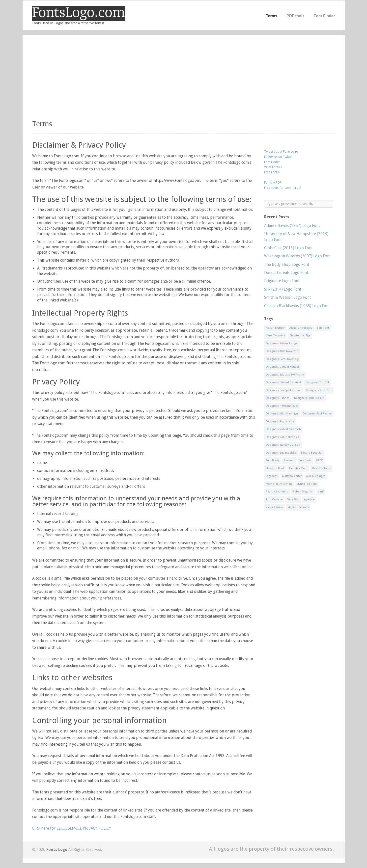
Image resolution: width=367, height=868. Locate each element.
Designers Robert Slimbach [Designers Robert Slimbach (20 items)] (283, 429)
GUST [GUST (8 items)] (320, 460)
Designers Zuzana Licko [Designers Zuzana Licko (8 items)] (281, 453)
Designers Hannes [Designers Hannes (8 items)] (278, 398)
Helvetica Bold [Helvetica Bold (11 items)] (298, 468)
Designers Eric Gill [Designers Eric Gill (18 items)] (317, 382)
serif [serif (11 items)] (321, 492)
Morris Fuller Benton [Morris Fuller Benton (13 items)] (279, 484)
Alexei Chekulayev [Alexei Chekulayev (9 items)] (301, 328)
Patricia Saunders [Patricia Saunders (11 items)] (277, 492)
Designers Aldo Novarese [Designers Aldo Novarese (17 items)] (282, 351)
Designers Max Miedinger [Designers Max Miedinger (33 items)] (282, 414)
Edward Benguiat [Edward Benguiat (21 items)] (312, 453)
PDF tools (296, 16)
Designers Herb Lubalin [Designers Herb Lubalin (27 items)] (309, 398)
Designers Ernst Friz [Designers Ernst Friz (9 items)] (319, 390)
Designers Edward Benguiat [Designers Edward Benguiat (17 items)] (283, 382)
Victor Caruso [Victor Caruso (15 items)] (274, 507)
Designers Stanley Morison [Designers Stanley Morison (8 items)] (283, 445)
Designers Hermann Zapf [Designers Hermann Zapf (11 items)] (282, 406)
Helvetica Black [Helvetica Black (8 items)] (275, 468)
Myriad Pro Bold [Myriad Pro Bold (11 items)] (307, 484)
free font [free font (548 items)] (289, 460)
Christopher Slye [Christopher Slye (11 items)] (300, 336)
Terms (272, 16)
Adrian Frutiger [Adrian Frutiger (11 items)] (275, 328)
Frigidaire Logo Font (282, 281)
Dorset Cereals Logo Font (286, 273)
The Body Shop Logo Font (287, 264)
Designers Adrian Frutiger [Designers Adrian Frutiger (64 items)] (282, 343)
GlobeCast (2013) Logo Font (288, 248)
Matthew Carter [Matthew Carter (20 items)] (292, 476)
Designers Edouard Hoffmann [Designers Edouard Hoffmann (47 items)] (285, 375)
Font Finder (324, 16)
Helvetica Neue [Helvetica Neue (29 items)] (321, 468)
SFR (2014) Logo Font (283, 289)
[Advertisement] (184, 79)
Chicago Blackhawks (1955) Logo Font (297, 306)
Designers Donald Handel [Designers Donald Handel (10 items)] (282, 367)
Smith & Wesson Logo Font (288, 297)
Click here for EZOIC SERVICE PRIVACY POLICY (72, 828)
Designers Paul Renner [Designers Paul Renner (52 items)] (317, 414)
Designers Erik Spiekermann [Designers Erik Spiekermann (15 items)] (284, 390)
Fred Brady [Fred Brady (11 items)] (273, 460)
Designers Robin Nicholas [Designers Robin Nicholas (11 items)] (282, 437)
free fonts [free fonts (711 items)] (305, 460)
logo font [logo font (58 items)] (272, 476)
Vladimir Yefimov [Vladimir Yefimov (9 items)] (298, 507)
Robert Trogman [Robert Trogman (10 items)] (303, 492)
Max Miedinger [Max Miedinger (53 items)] (316, 476)
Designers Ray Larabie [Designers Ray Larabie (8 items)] (280, 421)
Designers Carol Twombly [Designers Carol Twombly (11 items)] (282, 359)
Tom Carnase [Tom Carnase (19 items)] (274, 500)
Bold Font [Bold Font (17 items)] (323, 328)
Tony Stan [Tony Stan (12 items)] (293, 500)
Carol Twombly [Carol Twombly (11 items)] (275, 336)
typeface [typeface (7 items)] (309, 500)
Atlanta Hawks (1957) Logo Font (292, 226)
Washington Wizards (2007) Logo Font (297, 256)
